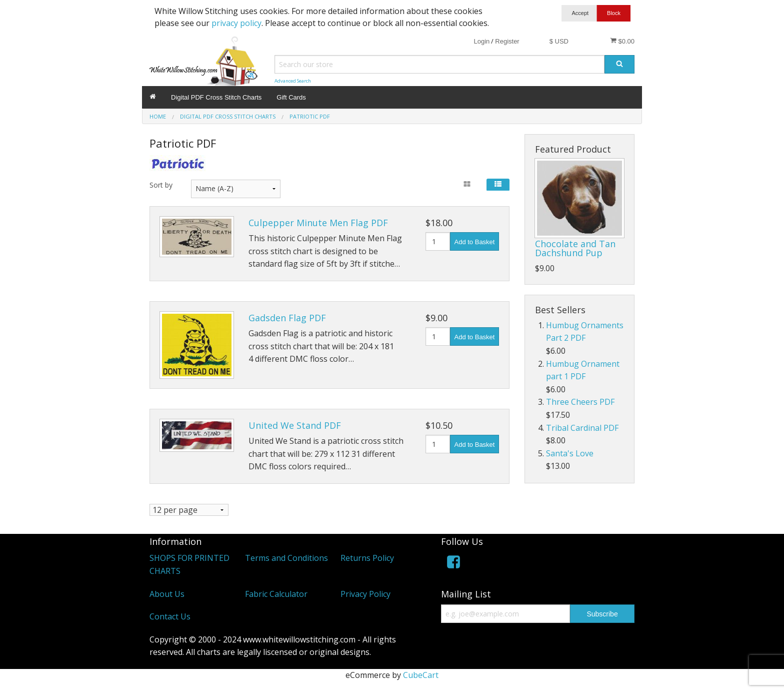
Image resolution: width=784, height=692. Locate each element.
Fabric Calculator (276, 594)
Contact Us (170, 617)
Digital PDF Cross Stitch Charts (216, 97)
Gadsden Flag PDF (287, 318)
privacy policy (236, 23)
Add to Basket (475, 242)
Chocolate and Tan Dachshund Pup (575, 248)
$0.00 (622, 41)
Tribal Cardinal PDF (582, 428)
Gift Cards (291, 97)
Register (507, 41)
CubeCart (421, 675)
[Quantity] (438, 241)
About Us (167, 594)
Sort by (161, 185)
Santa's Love (570, 453)
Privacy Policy (365, 594)
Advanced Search (293, 81)
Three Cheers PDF (580, 402)
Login (481, 41)
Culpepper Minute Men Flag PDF (318, 223)
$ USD (559, 41)
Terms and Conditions (286, 558)
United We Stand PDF (295, 425)
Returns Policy (367, 558)
